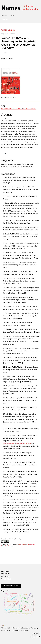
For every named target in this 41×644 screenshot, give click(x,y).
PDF (5, 53)
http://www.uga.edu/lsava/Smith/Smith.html (17, 443)
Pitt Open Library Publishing (29, 628)
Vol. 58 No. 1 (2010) (8, 30)
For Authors (5, 576)
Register (4, 15)
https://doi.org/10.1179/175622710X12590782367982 (19, 109)
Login (12, 15)
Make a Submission (11, 586)
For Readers (5, 574)
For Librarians (6, 579)
